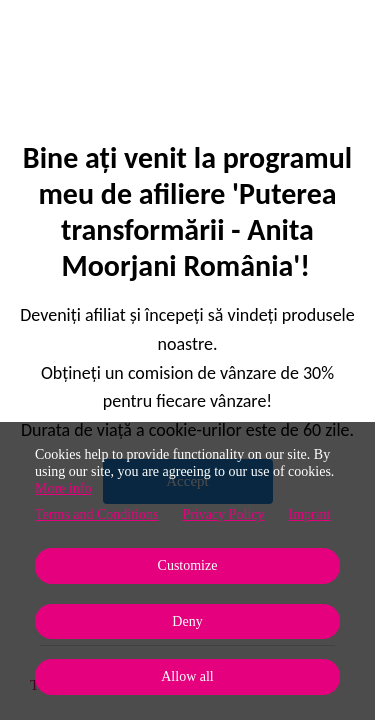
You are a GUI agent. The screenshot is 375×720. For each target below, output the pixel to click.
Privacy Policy (223, 514)
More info (63, 488)
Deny (187, 621)
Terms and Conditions (96, 514)
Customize (188, 565)
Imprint (310, 514)
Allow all (187, 676)
